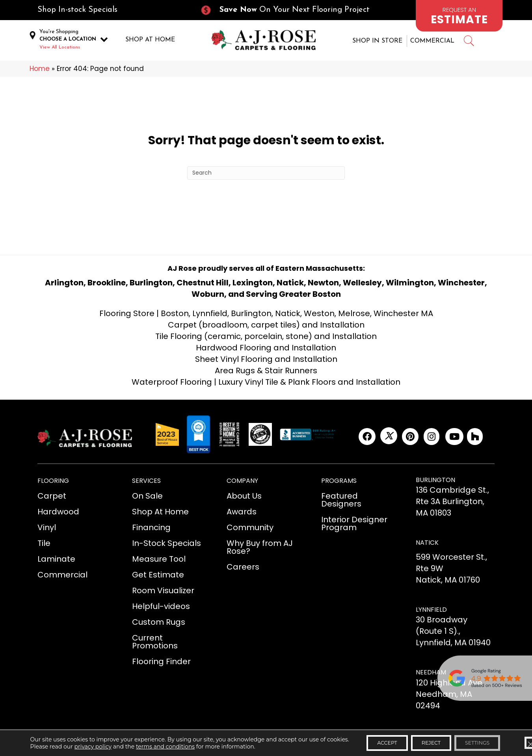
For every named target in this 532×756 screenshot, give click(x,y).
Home (40, 69)
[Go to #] (469, 42)
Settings (476, 741)
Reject (422, 741)
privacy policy (90, 749)
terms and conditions (163, 749)
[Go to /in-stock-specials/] (111, 10)
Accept (370, 741)
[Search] (266, 173)
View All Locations (60, 48)
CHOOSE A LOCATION (68, 40)
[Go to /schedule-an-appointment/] (459, 16)
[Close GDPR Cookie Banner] (519, 741)
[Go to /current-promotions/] (292, 10)
